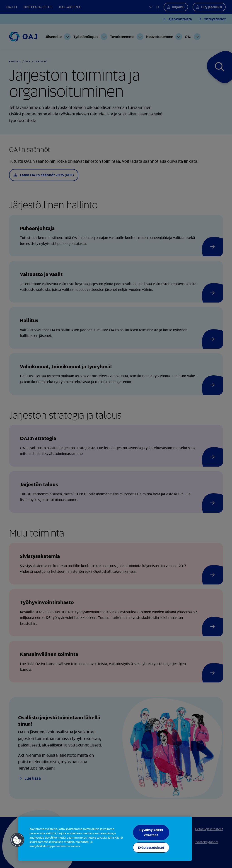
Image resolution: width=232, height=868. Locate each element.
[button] (17, 840)
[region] (105, 839)
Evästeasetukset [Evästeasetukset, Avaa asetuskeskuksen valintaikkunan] (151, 848)
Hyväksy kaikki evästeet (151, 832)
